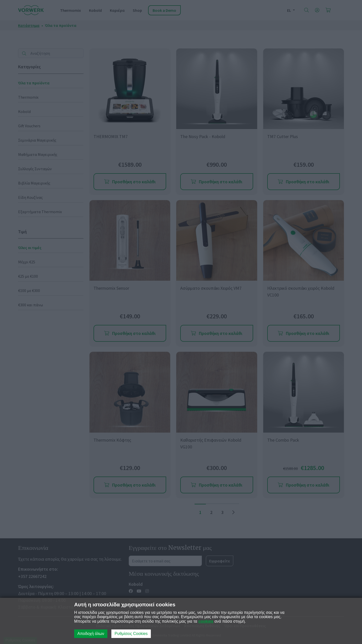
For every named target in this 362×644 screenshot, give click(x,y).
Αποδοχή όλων (91, 634)
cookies (206, 621)
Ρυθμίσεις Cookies (131, 634)
